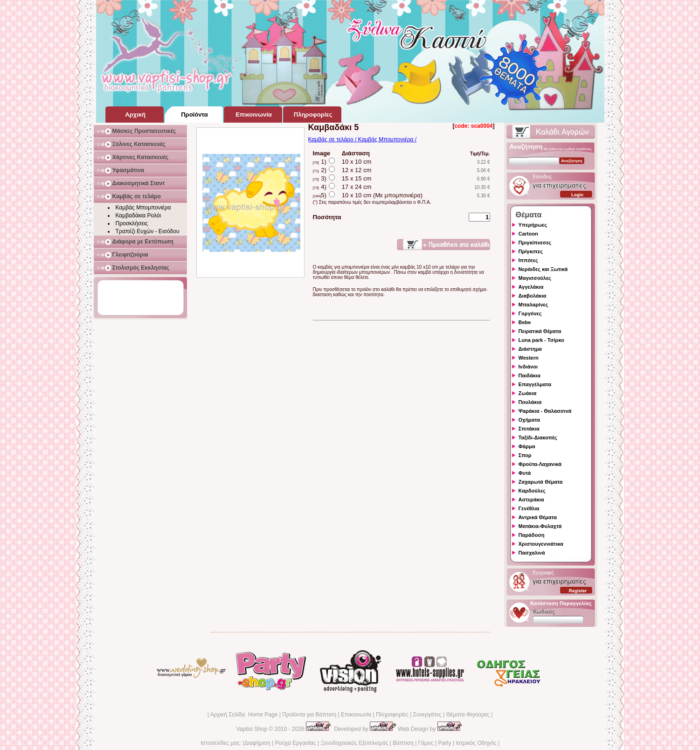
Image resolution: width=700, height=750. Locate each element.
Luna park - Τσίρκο (541, 340)
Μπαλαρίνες (534, 305)
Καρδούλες (532, 491)
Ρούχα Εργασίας (296, 743)
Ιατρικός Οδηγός (476, 743)
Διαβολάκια (533, 296)
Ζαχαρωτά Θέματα (541, 482)
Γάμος (426, 743)
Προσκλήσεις (132, 223)
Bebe (525, 322)
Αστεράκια (531, 500)
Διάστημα (530, 349)
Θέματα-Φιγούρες (468, 715)
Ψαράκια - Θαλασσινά (545, 411)
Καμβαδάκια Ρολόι (139, 215)
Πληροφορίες (392, 715)
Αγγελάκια (531, 287)
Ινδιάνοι (528, 367)
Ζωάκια (528, 393)
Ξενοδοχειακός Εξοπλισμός (354, 743)
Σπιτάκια (529, 429)
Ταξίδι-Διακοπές (538, 437)
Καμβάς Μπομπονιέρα (143, 208)
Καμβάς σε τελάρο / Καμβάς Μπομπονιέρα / (363, 139)
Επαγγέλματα (535, 384)
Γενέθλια (529, 508)
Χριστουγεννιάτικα (541, 544)
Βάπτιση (403, 743)
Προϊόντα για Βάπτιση (309, 715)
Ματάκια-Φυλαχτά (540, 526)
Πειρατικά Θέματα (540, 331)
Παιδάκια (530, 375)
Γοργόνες (530, 313)
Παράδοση (532, 535)
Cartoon (528, 234)
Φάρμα (527, 446)
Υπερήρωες (533, 225)
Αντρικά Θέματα (538, 517)
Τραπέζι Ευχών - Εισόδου (148, 231)
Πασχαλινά (532, 553)
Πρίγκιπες (531, 251)
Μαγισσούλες (535, 278)
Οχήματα (529, 420)
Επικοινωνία (356, 715)
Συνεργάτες (427, 715)
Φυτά (525, 473)
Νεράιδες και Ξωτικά (543, 269)
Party (444, 743)
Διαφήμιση (257, 743)
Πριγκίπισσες (535, 243)
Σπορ (525, 455)
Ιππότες (528, 260)
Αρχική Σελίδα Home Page (244, 715)
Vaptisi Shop (252, 729)
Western (529, 358)
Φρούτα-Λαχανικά (540, 464)
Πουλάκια (530, 402)
